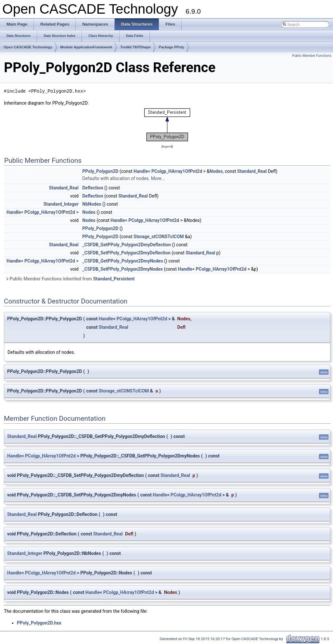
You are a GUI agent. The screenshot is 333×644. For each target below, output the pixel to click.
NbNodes (92, 204)
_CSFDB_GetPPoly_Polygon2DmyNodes (123, 261)
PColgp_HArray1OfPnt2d (177, 171)
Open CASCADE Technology (28, 47)
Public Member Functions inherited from (70, 279)
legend (167, 146)
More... (158, 178)
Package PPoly (172, 47)
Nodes (216, 171)
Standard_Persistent (114, 279)
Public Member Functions (312, 56)
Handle (141, 171)
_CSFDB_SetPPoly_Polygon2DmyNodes (122, 269)
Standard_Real (252, 171)
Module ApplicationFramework (86, 47)
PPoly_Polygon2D (100, 171)
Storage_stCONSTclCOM (159, 237)
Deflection (93, 188)
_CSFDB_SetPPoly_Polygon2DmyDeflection (126, 253)
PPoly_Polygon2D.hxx (39, 623)
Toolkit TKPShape (135, 47)
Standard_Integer (61, 204)
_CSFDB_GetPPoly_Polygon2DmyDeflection (126, 245)
